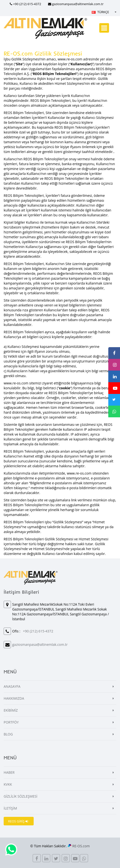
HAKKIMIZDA (14, 698)
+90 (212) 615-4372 (27, 4)
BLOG (8, 734)
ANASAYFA (12, 686)
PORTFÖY (11, 722)
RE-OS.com (81, 846)
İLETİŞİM (10, 808)
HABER (9, 772)
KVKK (8, 784)
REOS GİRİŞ (18, 821)
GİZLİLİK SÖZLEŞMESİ (20, 796)
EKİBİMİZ (11, 710)
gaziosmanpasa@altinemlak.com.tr (78, 4)
